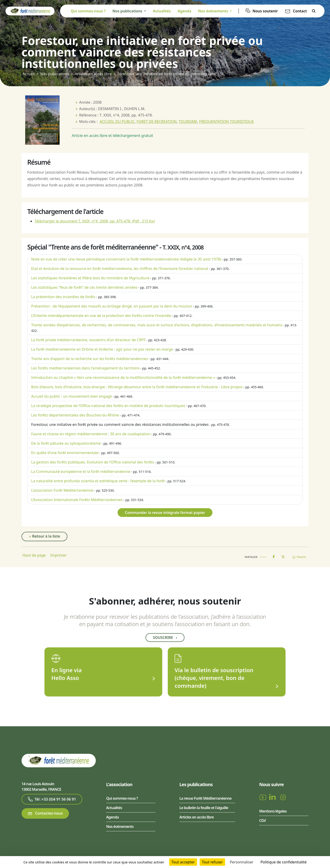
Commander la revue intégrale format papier (165, 513)
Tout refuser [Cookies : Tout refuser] (212, 862)
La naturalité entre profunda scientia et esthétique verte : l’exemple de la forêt (98, 481)
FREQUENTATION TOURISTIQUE (227, 122)
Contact (300, 11)
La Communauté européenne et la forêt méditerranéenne (81, 471)
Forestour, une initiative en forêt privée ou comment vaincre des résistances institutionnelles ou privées (120, 424)
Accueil (29, 74)
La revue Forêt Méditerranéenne (206, 798)
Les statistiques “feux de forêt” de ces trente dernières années (84, 287)
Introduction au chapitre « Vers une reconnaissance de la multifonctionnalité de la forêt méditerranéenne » (123, 377)
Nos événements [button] (214, 11)
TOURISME (188, 122)
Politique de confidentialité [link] (284, 862)
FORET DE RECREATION (157, 122)
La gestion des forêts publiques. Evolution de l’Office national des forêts (93, 462)
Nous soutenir (265, 11)
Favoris (299, 557)
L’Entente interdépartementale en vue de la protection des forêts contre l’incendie (101, 316)
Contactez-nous (45, 813)
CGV (263, 821)
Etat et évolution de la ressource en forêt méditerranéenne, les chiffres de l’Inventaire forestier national (120, 269)
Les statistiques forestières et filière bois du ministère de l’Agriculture (90, 278)
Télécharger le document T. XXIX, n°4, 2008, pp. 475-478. (95, 221)
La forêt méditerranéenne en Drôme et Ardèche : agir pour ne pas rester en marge (102, 349)
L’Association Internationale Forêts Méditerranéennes (77, 500)
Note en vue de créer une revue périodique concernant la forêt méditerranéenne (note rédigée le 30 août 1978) (126, 259)
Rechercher (314, 11)
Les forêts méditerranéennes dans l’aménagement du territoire (85, 368)
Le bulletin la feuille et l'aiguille (204, 808)
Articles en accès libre (93, 74)
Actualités (162, 11)
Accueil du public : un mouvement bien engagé (71, 396)
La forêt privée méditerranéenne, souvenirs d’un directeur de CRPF (88, 340)
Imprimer (58, 555)
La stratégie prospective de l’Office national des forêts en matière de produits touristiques (108, 406)
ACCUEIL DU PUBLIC (117, 122)
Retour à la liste (44, 536)
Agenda (184, 11)
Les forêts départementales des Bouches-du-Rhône (75, 415)
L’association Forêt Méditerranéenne (62, 490)
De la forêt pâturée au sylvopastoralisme (66, 443)
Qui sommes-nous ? (88, 11)
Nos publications (55, 74)
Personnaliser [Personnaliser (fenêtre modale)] (242, 862)
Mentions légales (273, 811)
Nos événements (120, 826)
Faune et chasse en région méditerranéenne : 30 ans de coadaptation (91, 434)
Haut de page (34, 555)
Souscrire (165, 638)
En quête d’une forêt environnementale (65, 453)
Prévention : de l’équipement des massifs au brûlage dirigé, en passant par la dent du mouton (112, 306)
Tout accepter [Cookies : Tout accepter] (183, 862)
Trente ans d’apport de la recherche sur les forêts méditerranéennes (89, 359)
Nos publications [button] (128, 11)
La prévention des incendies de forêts (63, 297)
